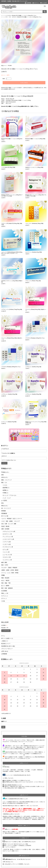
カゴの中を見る (6, 631)
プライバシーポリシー (7, 649)
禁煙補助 (4, 511)
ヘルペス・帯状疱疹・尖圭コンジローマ (12, 519)
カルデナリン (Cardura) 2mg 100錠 (34, 252)
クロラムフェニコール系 (9, 531)
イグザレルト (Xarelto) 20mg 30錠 (33, 394)
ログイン (36, 3)
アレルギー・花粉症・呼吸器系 (9, 568)
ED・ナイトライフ (6, 508)
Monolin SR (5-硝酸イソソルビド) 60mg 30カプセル (12, 139)
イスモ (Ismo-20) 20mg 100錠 (8, 167)
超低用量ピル (6, 488)
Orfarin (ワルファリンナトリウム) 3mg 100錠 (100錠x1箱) (36, 422)
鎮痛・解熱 (4, 562)
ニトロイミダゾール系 (8, 539)
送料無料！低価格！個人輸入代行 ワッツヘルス (14, 1)
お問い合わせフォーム (10, 859)
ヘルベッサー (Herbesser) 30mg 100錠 (34, 224)
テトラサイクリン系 (8, 547)
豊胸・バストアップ (6, 480)
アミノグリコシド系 (8, 537)
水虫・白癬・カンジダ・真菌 (9, 524)
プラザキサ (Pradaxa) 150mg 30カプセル (11, 367)
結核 (2, 475)
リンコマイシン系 (7, 560)
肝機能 (3, 575)
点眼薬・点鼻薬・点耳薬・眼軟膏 (10, 570)
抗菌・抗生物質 (5, 529)
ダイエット (4, 598)
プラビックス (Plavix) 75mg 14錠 (33, 281)
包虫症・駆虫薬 (5, 526)
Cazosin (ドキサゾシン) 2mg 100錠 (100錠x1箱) (12, 281)
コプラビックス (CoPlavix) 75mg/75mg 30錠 (12, 309)
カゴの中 (44, 3)
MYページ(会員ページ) (7, 638)
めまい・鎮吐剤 (5, 580)
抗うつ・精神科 (5, 586)
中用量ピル (5, 493)
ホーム (3, 636)
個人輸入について (6, 644)
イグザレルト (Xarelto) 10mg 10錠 (33, 367)
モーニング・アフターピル (9, 495)
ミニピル (5, 485)
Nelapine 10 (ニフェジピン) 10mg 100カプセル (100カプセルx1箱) (36, 195)
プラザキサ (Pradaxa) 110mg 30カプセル (35, 338)
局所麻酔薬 (4, 513)
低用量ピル (5, 490)
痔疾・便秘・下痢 (6, 583)
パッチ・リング (7, 498)
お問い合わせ (5, 651)
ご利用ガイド (5, 641)
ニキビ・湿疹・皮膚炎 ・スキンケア (11, 521)
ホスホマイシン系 (7, 534)
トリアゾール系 (7, 542)
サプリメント (5, 596)
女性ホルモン (5, 477)
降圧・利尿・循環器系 (7, 588)
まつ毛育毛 (4, 501)
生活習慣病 (4, 591)
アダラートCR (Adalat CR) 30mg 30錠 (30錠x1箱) (12, 224)
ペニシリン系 (6, 552)
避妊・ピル (4, 482)
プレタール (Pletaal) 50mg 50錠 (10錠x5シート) (36, 310)
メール (18, 859)
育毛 (2, 503)
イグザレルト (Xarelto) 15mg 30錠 (9, 394)
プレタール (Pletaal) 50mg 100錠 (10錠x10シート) (12, 339)
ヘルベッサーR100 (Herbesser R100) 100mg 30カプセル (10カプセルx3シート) (12, 253)
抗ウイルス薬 (5, 516)
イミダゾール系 (7, 544)
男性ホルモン (5, 506)
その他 (3, 601)
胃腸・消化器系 (5, 578)
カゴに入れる (24, 83)
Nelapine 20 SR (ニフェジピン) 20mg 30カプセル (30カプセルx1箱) (12, 195)
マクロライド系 (7, 557)
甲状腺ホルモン (5, 472)
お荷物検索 (4, 654)
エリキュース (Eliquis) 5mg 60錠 (9, 422)
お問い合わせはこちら (8, 862)
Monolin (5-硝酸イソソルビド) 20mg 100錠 (35, 139)
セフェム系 (5, 550)
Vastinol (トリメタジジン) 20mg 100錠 (34, 167)
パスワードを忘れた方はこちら (9, 460)
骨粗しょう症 (5, 593)
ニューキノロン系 (7, 555)
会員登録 (28, 3)
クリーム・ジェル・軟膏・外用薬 (10, 573)
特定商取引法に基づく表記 (8, 646)
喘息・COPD (5, 565)
